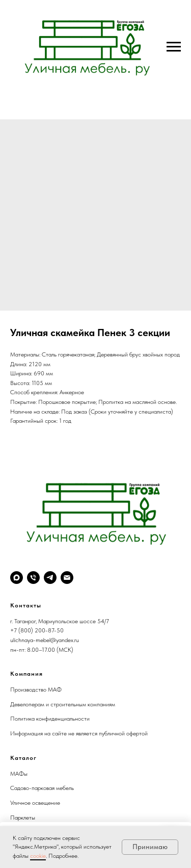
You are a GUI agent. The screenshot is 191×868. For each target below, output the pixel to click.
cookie (38, 856)
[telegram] (50, 578)
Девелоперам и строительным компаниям (63, 704)
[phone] (33, 578)
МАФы (19, 774)
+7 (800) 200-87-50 (37, 630)
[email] (67, 578)
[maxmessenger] (17, 578)
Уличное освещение (35, 803)
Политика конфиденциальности (50, 719)
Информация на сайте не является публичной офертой (79, 733)
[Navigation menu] (174, 47)
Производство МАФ (36, 690)
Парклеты (23, 818)
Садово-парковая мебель (42, 788)
